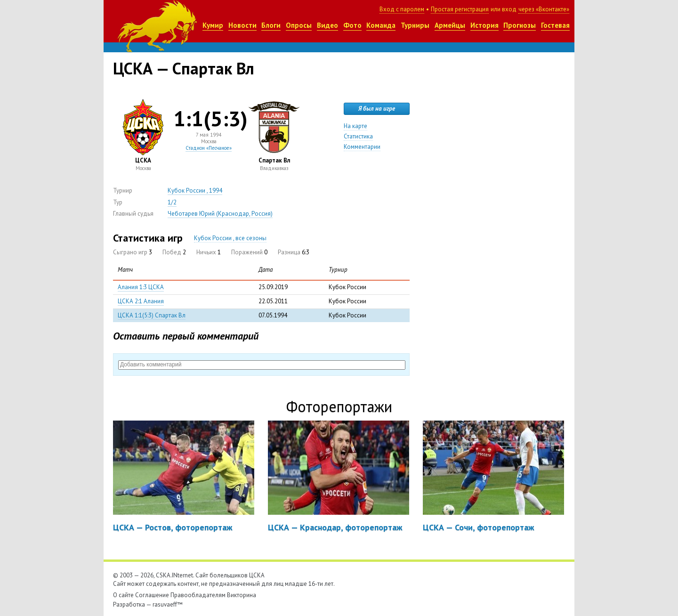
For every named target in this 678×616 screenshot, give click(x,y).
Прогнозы (520, 25)
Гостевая (555, 25)
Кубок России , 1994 (195, 190)
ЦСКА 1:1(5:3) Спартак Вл (152, 315)
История (484, 25)
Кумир (213, 25)
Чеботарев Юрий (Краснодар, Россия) (220, 214)
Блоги (271, 25)
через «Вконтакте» (544, 9)
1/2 (172, 202)
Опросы (299, 25)
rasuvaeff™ (168, 604)
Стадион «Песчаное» (209, 148)
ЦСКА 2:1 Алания (141, 301)
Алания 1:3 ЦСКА (141, 287)
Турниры (415, 25)
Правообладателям (198, 595)
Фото (352, 25)
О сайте (123, 595)
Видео (327, 25)
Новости (242, 25)
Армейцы (450, 25)
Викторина (242, 595)
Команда (381, 25)
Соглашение (152, 595)
